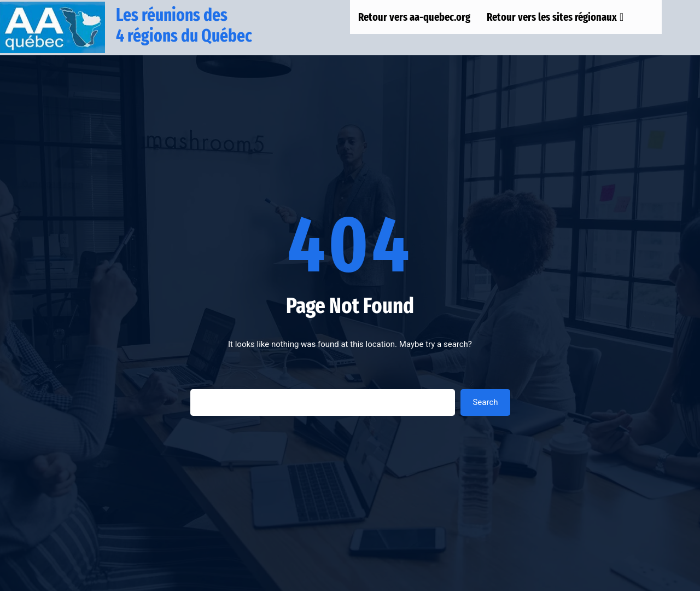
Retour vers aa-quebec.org (414, 17)
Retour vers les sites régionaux (555, 17)
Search (485, 402)
